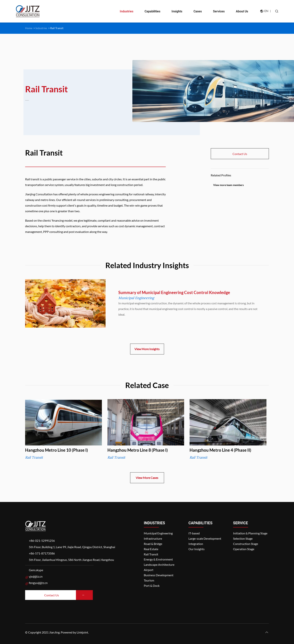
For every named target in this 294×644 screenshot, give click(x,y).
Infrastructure (153, 538)
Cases (198, 11)
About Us (242, 11)
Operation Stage (244, 549)
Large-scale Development (205, 538)
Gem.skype (36, 570)
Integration (196, 544)
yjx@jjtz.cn (36, 576)
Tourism (149, 580)
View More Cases (147, 478)
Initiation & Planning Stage (250, 533)
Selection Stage (243, 538)
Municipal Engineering (158, 533)
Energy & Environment (158, 559)
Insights (177, 11)
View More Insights (147, 349)
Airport (149, 570)
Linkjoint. (83, 632)
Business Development (159, 575)
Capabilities (152, 11)
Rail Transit (57, 28)
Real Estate (151, 549)
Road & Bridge (153, 544)
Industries (127, 11)
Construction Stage (246, 544)
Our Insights (196, 549)
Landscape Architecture (159, 565)
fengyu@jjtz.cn (38, 583)
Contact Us (240, 154)
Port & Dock (152, 586)
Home (29, 28)
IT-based (194, 533)
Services (219, 11)
